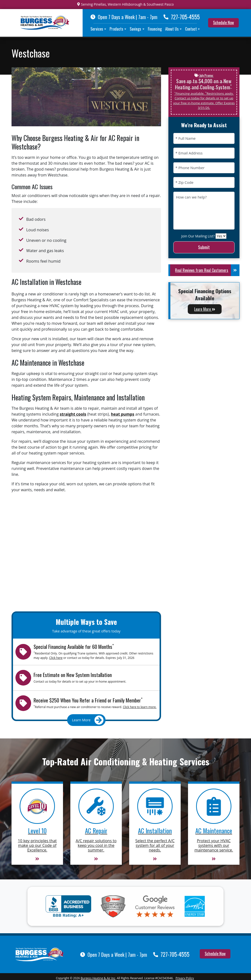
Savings (135, 29)
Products (116, 29)
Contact (191, 29)
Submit (204, 247)
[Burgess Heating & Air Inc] (40, 954)
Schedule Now (223, 23)
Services (97, 29)
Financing (155, 29)
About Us (172, 29)
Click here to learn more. (140, 707)
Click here (56, 658)
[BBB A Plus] (68, 906)
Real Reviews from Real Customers (207, 270)
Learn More (205, 309)
